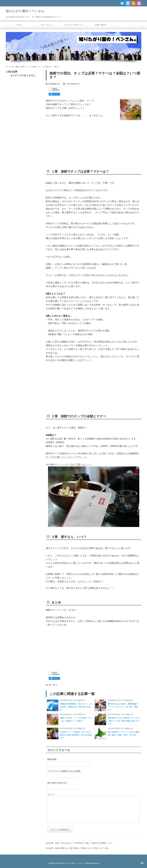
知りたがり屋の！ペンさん (25, 11)
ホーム (19, 25)
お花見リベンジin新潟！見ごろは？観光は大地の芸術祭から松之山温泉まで (76, 735)
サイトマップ (46, 25)
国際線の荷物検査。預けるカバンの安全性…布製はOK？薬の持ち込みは (76, 707)
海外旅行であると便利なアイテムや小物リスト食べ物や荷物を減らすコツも (124, 721)
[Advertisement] (94, 145)
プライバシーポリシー (74, 25)
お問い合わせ (101, 25)
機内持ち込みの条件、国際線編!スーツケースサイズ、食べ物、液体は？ (123, 707)
